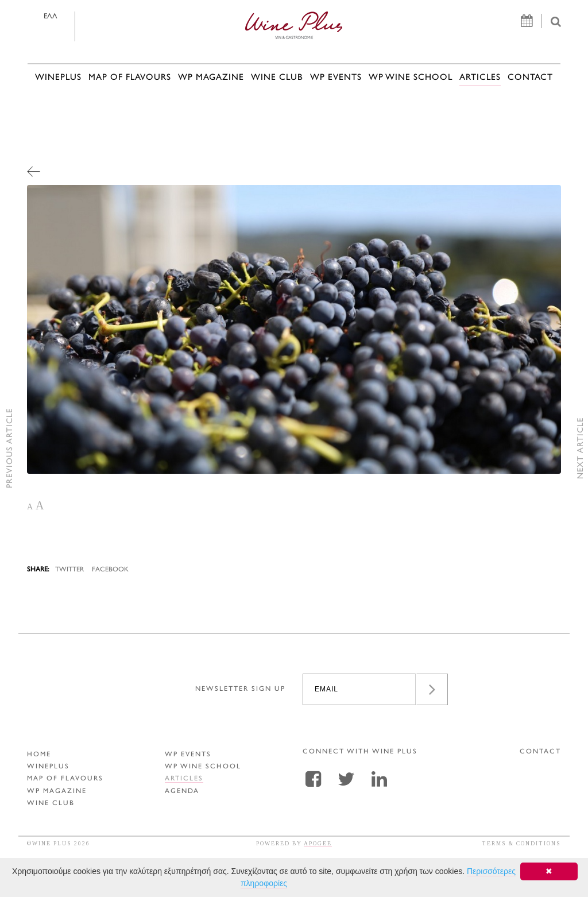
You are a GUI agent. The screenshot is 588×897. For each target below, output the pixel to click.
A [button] (30, 507)
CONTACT (530, 78)
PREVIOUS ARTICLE (10, 449)
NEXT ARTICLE (581, 449)
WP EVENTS (336, 78)
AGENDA (182, 792)
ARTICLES (480, 78)
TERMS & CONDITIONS (521, 843)
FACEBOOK (110, 570)
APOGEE (318, 843)
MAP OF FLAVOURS (130, 78)
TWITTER (69, 570)
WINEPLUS (58, 78)
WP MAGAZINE (211, 78)
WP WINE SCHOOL (411, 78)
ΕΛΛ (51, 17)
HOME (39, 755)
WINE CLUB (277, 78)
